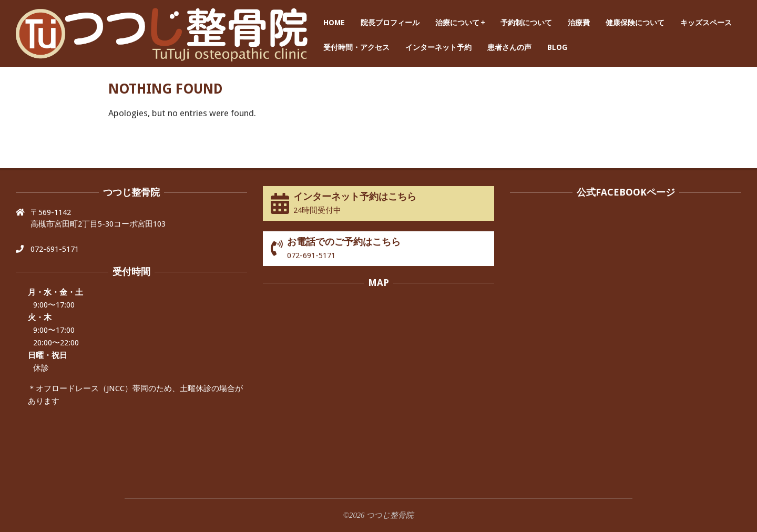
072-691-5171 (55, 249)
